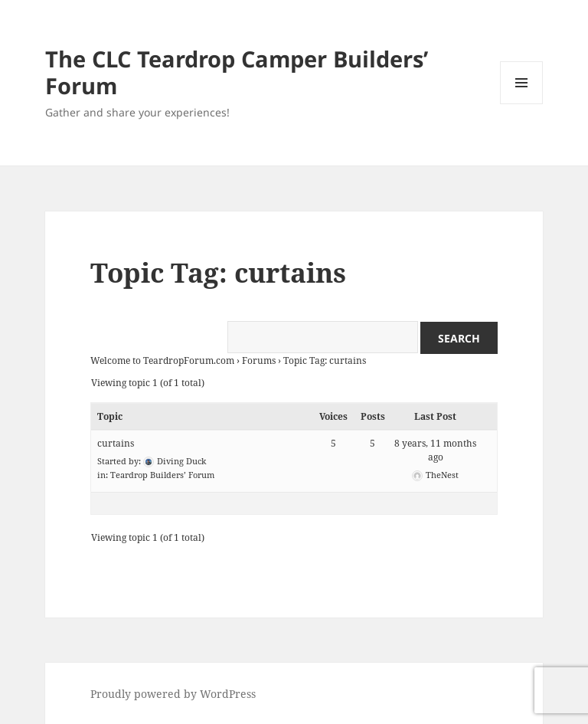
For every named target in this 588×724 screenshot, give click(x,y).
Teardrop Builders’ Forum (162, 475)
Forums (259, 360)
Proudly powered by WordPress (173, 694)
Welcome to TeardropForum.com (162, 360)
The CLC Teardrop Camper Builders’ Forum (237, 72)
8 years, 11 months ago (435, 450)
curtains (116, 443)
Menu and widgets (522, 104)
